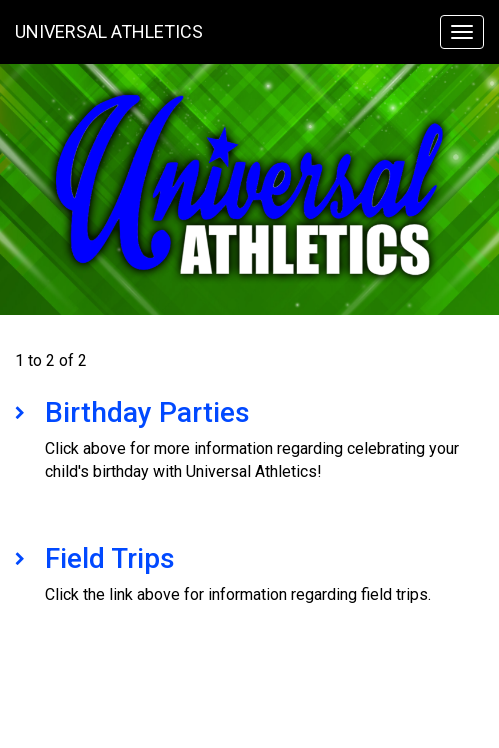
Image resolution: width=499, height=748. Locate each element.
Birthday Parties (147, 412)
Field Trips (110, 558)
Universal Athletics (109, 31)
